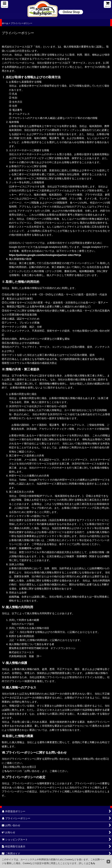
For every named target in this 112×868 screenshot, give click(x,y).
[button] (4, 4)
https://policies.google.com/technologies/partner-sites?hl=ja (45, 255)
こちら (6, 771)
